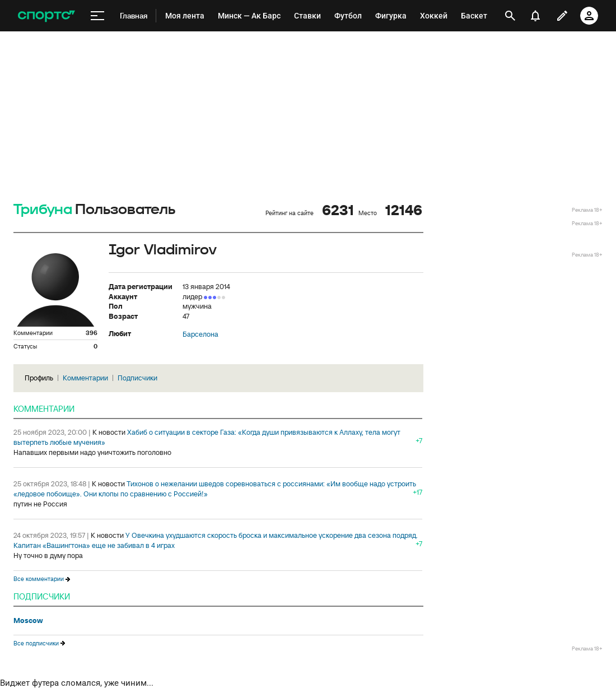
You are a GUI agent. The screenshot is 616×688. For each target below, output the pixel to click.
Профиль (39, 378)
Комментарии (85, 378)
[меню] (97, 16)
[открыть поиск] (510, 16)
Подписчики (137, 378)
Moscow (28, 621)
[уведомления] (535, 16)
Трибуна (43, 210)
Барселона (200, 334)
